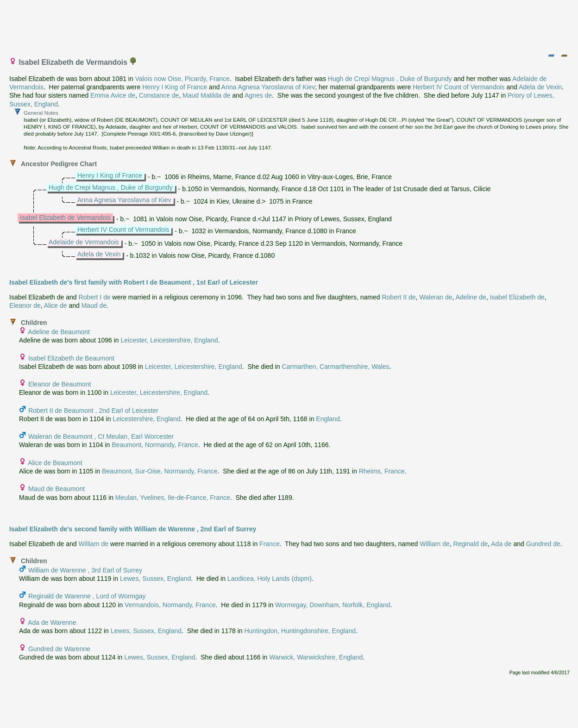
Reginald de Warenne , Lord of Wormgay (87, 596)
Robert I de (94, 297)
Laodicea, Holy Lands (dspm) (270, 579)
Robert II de (399, 297)
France (270, 544)
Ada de (501, 544)
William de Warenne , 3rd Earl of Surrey (85, 570)
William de (93, 544)
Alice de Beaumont (55, 463)
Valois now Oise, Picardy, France (182, 79)
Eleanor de (25, 305)
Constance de (159, 95)
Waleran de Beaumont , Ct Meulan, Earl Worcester (101, 436)
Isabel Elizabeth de (517, 297)
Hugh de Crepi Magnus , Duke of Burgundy (390, 79)
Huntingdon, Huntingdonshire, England (300, 631)
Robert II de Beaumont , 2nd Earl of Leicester (93, 411)
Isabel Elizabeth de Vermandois (65, 218)
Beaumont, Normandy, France (155, 445)
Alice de (56, 305)
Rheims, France (382, 471)
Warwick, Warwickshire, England (316, 657)
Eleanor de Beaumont (60, 384)
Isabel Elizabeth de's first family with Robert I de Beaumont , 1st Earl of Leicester (134, 282)
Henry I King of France (175, 87)
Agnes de (258, 95)
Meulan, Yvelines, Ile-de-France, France (173, 498)
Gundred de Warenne (59, 649)
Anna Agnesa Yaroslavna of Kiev (268, 87)
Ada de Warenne (52, 622)
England (328, 419)
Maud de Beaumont (57, 489)
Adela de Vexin (540, 87)
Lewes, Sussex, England (155, 579)
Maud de (94, 305)
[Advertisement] (289, 25)
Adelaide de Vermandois (84, 242)
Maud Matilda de (207, 95)
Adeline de (471, 297)
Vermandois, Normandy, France (170, 605)
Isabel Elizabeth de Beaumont (71, 358)
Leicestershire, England (146, 419)
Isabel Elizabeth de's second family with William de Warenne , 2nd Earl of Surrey (133, 529)
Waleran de (436, 297)
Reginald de (471, 544)
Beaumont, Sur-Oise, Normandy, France (160, 471)
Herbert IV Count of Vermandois (459, 87)
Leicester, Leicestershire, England (170, 340)
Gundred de (543, 544)
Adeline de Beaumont (59, 332)
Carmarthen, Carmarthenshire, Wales (335, 367)
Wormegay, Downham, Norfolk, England (333, 605)
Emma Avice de (113, 95)
